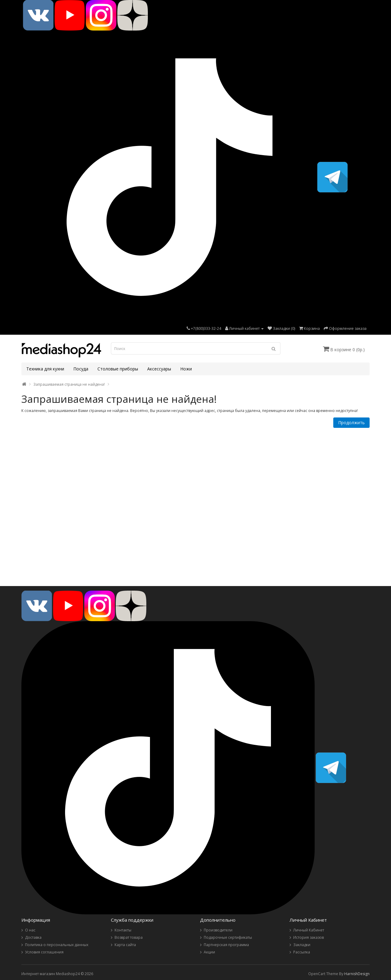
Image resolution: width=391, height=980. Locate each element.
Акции (209, 952)
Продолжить (351, 423)
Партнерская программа (226, 945)
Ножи (186, 369)
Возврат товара (129, 937)
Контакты (123, 930)
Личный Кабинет (309, 930)
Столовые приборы (118, 369)
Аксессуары (159, 369)
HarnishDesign (357, 974)
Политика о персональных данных (57, 945)
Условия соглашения (44, 952)
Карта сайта (125, 945)
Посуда (81, 369)
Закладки (302, 945)
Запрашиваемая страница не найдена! (69, 384)
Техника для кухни (45, 369)
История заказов (309, 937)
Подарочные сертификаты (228, 937)
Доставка (33, 937)
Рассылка (302, 952)
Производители (218, 930)
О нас (30, 930)
